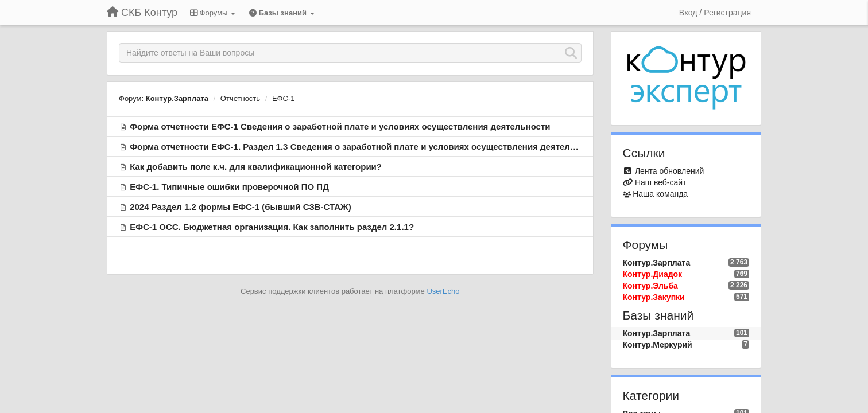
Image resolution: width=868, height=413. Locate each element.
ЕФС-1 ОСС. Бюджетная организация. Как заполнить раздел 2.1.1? (272, 227)
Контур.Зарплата (177, 98)
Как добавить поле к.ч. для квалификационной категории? (256, 167)
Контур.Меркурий (658, 345)
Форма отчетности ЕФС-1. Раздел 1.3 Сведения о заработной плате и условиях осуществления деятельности (365, 147)
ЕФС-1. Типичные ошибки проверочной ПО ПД (229, 187)
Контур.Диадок (653, 274)
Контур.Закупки (654, 297)
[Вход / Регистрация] (715, 13)
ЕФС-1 (284, 98)
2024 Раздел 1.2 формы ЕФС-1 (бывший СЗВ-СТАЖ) (241, 207)
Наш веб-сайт (661, 182)
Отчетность (240, 98)
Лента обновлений (669, 171)
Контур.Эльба (650, 286)
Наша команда (660, 194)
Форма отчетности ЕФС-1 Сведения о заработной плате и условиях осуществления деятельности (340, 126)
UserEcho (443, 291)
